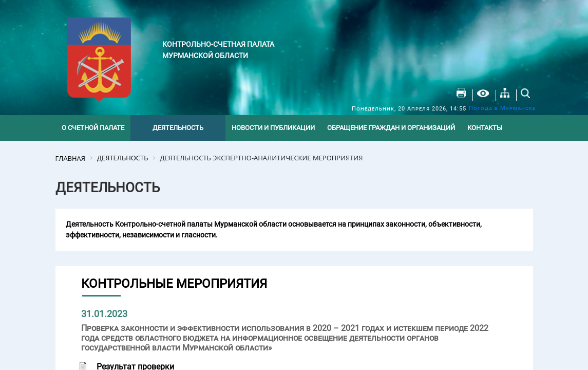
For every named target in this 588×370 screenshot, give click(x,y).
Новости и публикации (273, 128)
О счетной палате (93, 128)
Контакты (485, 128)
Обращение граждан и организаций (391, 128)
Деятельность (178, 128)
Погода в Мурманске (502, 108)
